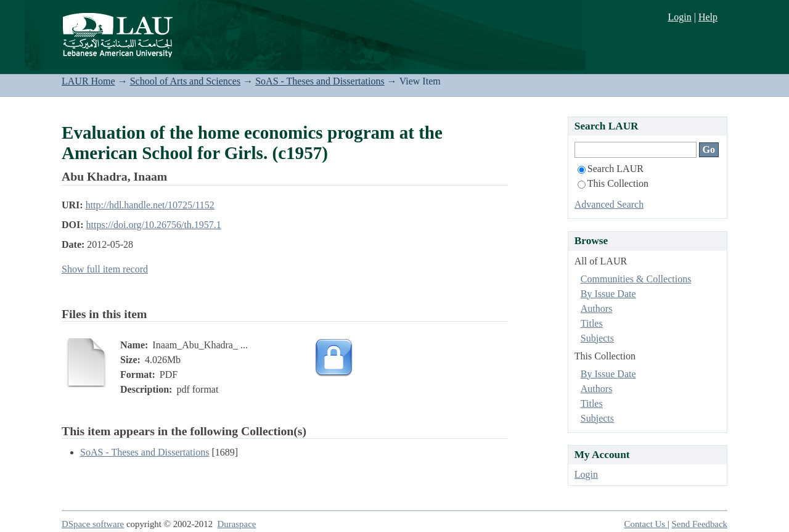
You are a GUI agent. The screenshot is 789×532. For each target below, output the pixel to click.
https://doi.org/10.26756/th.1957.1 (154, 225)
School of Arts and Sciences (186, 81)
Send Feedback (700, 524)
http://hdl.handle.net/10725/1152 (150, 205)
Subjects (597, 338)
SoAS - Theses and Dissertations (320, 81)
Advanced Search (609, 204)
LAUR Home (88, 81)
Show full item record (105, 269)
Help (708, 17)
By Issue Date (608, 294)
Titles (592, 323)
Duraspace (237, 524)
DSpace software (93, 524)
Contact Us (646, 524)
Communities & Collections (636, 279)
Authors (597, 309)
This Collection (613, 183)
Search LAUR (611, 169)
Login (679, 17)
